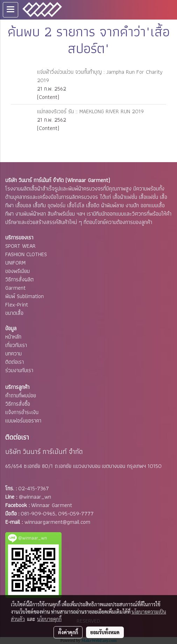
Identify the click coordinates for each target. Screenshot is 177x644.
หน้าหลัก (13, 337)
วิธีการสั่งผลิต (19, 279)
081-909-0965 (38, 513)
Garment (15, 288)
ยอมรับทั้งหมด (105, 632)
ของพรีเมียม (17, 271)
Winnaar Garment (52, 505)
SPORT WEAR (20, 246)
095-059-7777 (76, 513)
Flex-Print (17, 305)
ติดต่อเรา (15, 362)
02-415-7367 (34, 488)
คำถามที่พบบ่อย (21, 395)
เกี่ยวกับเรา (16, 345)
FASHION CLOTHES (26, 254)
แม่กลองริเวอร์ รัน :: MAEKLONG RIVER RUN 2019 (90, 111)
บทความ (13, 353)
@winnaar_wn (35, 497)
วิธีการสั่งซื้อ (18, 404)
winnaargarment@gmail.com (57, 522)
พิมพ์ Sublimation (24, 296)
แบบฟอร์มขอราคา (23, 421)
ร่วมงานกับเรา (19, 370)
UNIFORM (15, 263)
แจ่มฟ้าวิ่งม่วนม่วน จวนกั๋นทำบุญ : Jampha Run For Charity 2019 (100, 76)
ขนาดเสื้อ (14, 313)
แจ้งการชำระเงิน (22, 412)
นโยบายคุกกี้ (49, 619)
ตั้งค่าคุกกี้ (68, 632)
